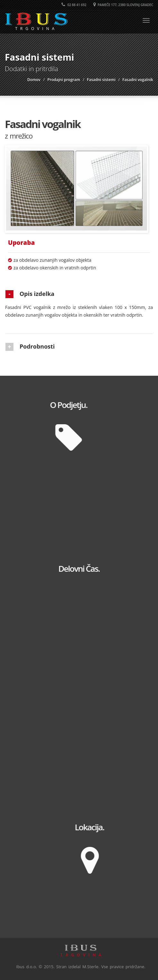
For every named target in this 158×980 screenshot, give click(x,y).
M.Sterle (90, 967)
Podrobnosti (37, 346)
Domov (34, 80)
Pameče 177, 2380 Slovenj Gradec (123, 5)
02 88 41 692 (74, 5)
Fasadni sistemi (101, 80)
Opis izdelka (37, 294)
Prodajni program (64, 80)
